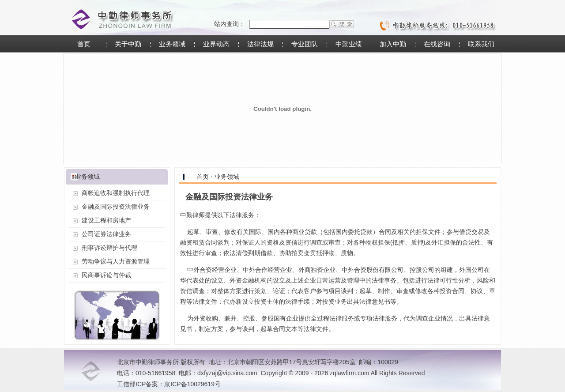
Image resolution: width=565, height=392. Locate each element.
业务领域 (172, 44)
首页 (84, 44)
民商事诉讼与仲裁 (106, 275)
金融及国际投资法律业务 (116, 207)
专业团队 (305, 44)
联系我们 (481, 44)
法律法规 (260, 44)
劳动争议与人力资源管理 (116, 261)
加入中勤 (393, 44)
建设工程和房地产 (106, 220)
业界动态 (216, 44)
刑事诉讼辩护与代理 (109, 248)
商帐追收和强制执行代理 (116, 193)
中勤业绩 (349, 44)
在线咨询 (437, 44)
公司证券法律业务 (106, 234)
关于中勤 (128, 44)
